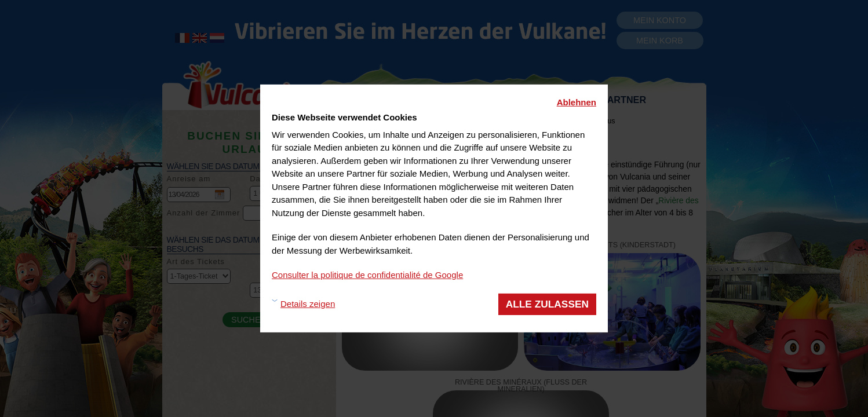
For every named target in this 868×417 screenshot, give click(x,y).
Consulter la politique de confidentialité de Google (367, 275)
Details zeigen (308, 304)
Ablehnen (577, 102)
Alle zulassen (547, 303)
